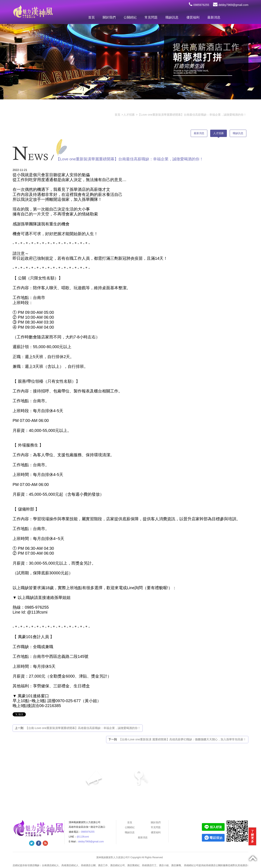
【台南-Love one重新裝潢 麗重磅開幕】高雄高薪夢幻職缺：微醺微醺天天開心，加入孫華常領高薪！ (183, 739)
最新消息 (214, 17)
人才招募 (219, 133)
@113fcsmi (83, 837)
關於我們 (109, 17)
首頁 (91, 17)
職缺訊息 (172, 17)
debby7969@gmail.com (231, 5)
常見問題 (151, 17)
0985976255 (199, 5)
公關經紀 (130, 17)
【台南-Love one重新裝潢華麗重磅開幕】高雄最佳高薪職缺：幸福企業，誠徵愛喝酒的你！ (83, 728)
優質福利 (193, 17)
